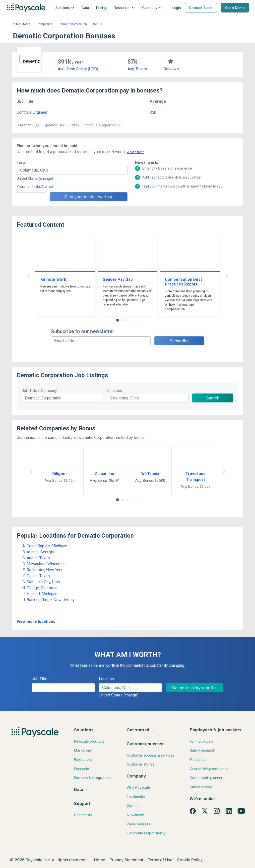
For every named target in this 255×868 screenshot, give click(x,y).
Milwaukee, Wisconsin (46, 564)
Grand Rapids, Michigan (47, 546)
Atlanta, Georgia (40, 552)
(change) (46, 179)
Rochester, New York (45, 570)
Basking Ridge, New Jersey (51, 600)
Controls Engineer (32, 112)
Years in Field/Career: (35, 187)
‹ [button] (28, 275)
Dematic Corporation (73, 24)
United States (21, 24)
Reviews (171, 69)
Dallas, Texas (38, 576)
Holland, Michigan (42, 594)
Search (213, 398)
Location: (25, 163)
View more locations (36, 622)
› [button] (227, 275)
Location (115, 391)
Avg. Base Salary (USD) (78, 69)
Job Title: (40, 679)
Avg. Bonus (137, 69)
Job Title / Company (39, 391)
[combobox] (72, 170)
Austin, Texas (38, 558)
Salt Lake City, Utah (43, 582)
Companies (44, 24)
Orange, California (42, 588)
